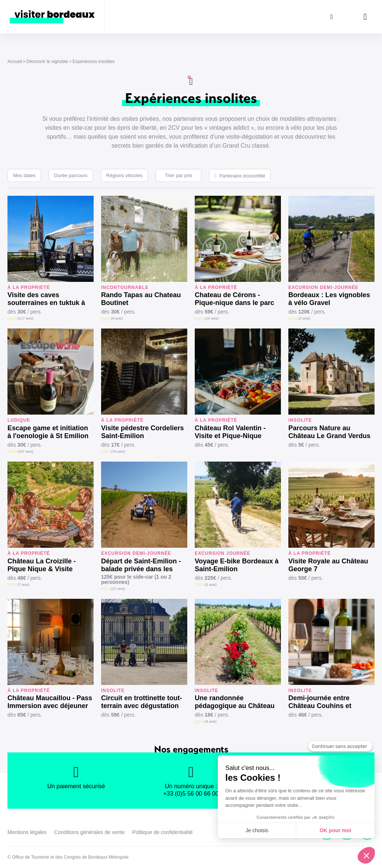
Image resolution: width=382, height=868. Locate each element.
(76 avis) (118, 451)
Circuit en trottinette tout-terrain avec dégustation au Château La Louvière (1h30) (142, 702)
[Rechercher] (332, 17)
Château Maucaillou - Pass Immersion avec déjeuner (50, 702)
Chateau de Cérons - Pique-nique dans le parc (234, 299)
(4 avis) (211, 721)
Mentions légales (27, 832)
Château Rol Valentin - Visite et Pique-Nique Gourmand (230, 432)
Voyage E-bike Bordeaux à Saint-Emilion (237, 565)
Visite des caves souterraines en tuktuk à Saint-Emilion (46, 299)
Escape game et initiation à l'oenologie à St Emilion (48, 432)
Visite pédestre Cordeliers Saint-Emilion (143, 432)
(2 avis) (304, 318)
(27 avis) (118, 589)
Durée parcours (71, 175)
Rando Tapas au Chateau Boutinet (141, 299)
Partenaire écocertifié (242, 176)
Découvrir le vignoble (47, 62)
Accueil (15, 62)
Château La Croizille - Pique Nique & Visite (42, 565)
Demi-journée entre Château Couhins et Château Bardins (320, 702)
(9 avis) (117, 318)
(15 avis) (212, 318)
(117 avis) (25, 318)
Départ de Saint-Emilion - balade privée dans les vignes (141, 565)
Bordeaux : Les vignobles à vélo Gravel (329, 299)
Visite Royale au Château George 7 (328, 565)
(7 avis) (23, 584)
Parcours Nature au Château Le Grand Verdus (329, 432)
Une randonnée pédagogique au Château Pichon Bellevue (235, 702)
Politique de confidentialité (162, 832)
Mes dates (24, 175)
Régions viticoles (125, 175)
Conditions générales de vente (89, 832)
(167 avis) (25, 451)
